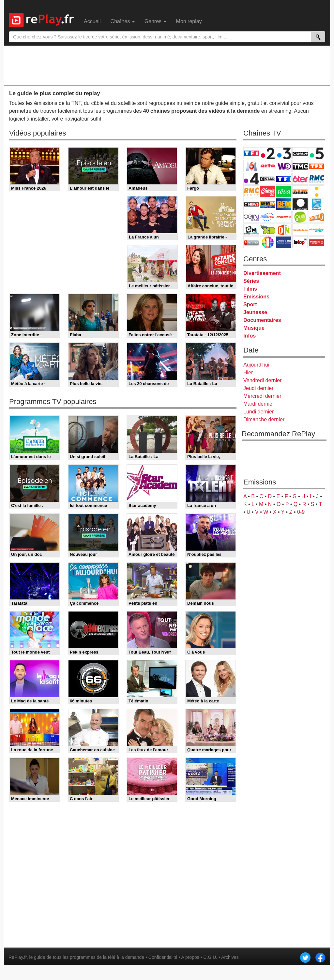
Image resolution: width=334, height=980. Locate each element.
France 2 (267, 153)
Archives (230, 957)
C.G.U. (210, 957)
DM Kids (284, 230)
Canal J (316, 217)
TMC (300, 166)
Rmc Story (251, 191)
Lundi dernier (258, 412)
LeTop (300, 242)
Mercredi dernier (262, 396)
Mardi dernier (259, 404)
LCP (284, 242)
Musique (254, 328)
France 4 (251, 179)
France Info (316, 191)
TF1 (251, 153)
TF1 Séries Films (284, 179)
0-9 (301, 512)
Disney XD (267, 230)
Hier (248, 373)
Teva (284, 191)
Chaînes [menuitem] (123, 21)
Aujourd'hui (256, 365)
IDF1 (267, 242)
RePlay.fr (18, 957)
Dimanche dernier (264, 419)
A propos (190, 957)
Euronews (300, 204)
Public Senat (316, 242)
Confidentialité (163, 957)
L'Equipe (284, 217)
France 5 (316, 153)
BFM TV (267, 204)
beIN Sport (251, 217)
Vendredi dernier (262, 380)
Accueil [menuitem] (92, 21)
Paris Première (300, 191)
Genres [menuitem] (155, 21)
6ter (300, 179)
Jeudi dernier (258, 388)
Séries (251, 281)
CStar (267, 179)
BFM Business (284, 204)
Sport (250, 304)
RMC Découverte (316, 179)
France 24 (316, 204)
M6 (251, 166)
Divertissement (262, 273)
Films (250, 289)
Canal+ (300, 153)
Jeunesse (255, 312)
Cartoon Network (251, 230)
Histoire (251, 242)
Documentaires (262, 320)
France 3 (284, 153)
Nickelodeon (300, 230)
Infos (250, 336)
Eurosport (267, 217)
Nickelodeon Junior (316, 230)
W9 (284, 166)
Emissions (256, 297)
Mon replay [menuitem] (189, 21)
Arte (267, 166)
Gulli (300, 217)
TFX (316, 166)
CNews (251, 204)
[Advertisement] (167, 65)
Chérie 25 (267, 191)
